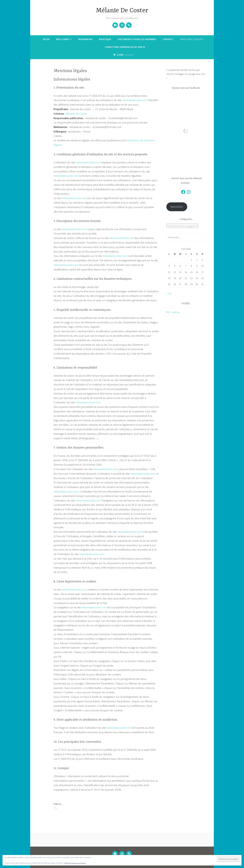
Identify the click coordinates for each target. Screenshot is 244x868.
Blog (46, 39)
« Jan (169, 294)
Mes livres (63, 39)
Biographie (86, 39)
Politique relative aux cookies (75, 863)
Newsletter (177, 207)
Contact (168, 39)
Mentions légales (192, 39)
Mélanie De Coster (122, 11)
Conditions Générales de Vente (125, 47)
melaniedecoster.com (135, 100)
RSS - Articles (173, 312)
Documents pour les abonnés (137, 39)
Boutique (105, 39)
